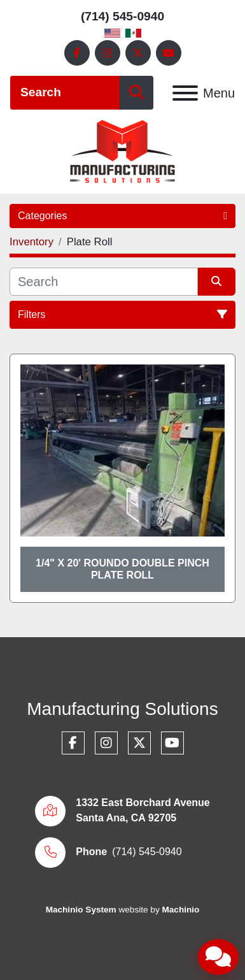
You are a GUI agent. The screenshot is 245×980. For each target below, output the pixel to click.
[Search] (65, 93)
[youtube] (169, 53)
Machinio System (81, 910)
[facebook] (77, 53)
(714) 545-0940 (122, 16)
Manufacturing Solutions (122, 709)
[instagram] (108, 53)
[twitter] (138, 53)
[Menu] (185, 93)
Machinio (180, 910)
